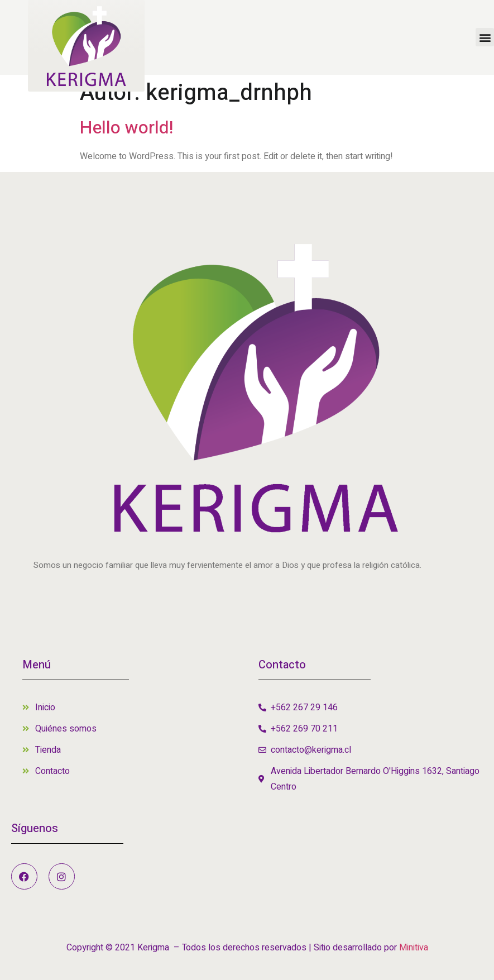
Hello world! (127, 128)
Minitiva (414, 948)
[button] (485, 37)
